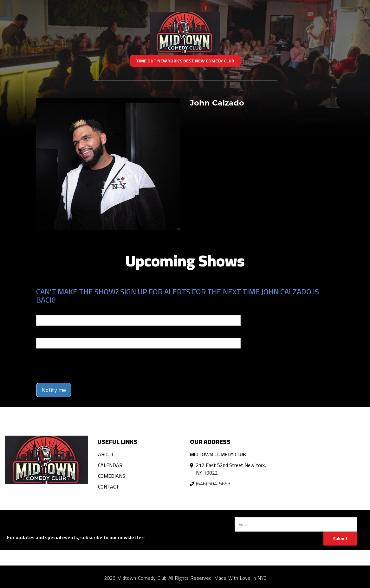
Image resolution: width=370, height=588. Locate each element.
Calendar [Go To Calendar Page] (110, 465)
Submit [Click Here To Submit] (340, 539)
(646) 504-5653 (213, 483)
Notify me (54, 390)
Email (42, 310)
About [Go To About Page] (106, 454)
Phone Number (51, 333)
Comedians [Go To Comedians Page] (112, 476)
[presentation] (84, 366)
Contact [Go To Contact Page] (108, 487)
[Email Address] (296, 524)
